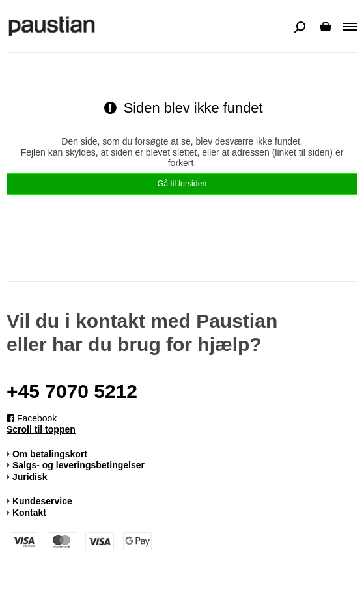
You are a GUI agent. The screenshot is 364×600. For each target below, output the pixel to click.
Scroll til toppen (41, 429)
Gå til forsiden (182, 184)
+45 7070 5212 (72, 391)
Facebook (32, 418)
